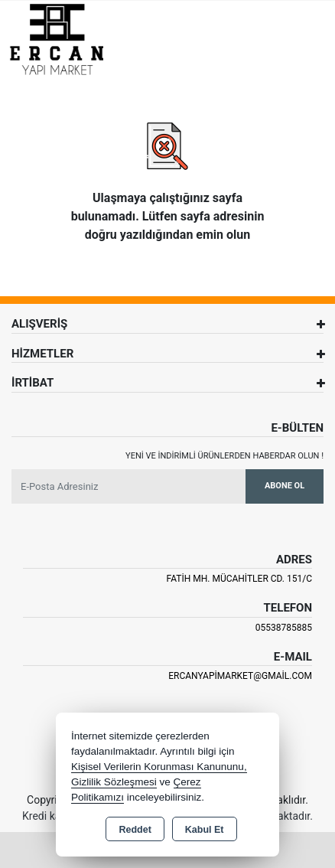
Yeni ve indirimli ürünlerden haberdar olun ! (224, 456)
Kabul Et (205, 830)
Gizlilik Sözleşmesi (114, 782)
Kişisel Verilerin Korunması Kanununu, (159, 767)
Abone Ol (285, 486)
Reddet (135, 830)
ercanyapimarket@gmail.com (240, 676)
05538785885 (284, 628)
